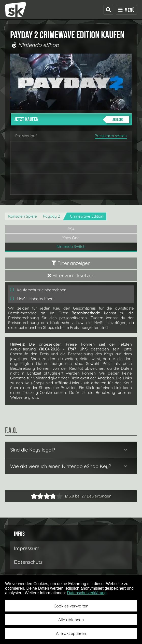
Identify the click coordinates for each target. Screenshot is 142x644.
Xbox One (71, 238)
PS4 (71, 229)
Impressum (27, 548)
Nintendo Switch (71, 246)
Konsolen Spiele (23, 216)
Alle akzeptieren (71, 633)
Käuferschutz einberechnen (38, 290)
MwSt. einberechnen (32, 299)
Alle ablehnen (71, 620)
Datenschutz (28, 562)
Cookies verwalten (71, 606)
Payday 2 (52, 216)
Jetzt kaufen (72, 120)
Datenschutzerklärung (87, 593)
